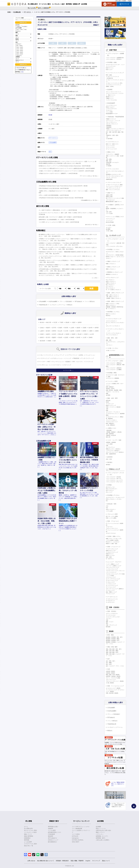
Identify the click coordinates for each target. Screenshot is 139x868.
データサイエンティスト (112, 599)
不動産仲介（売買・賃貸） (112, 135)
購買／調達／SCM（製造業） (113, 675)
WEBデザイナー (110, 554)
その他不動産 (109, 139)
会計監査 (108, 395)
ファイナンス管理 (112, 381)
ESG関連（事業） (112, 373)
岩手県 (54, 328)
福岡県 (80, 322)
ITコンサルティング (113, 278)
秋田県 (66, 328)
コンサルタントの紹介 (30, 832)
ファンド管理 (109, 112)
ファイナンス (89, 362)
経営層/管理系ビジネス (55, 832)
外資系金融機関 (53, 301)
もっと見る (95, 278)
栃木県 (91, 328)
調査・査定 (109, 161)
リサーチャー (109, 345)
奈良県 (54, 334)
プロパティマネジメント (112, 124)
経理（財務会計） (110, 387)
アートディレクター (111, 615)
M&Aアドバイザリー (111, 314)
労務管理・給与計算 (111, 435)
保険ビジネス (111, 152)
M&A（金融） (109, 75)
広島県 (86, 334)
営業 (107, 620)
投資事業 (110, 90)
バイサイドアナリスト (111, 109)
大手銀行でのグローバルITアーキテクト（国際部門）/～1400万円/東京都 (58, 173)
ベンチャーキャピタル (111, 100)
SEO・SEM (109, 557)
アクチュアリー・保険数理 (112, 154)
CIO (107, 508)
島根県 (74, 334)
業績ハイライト (100, 832)
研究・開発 (110, 635)
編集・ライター (110, 622)
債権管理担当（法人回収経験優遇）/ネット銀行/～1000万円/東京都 (56, 220)
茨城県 (84, 328)
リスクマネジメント (113, 142)
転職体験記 (27, 838)
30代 (21, 30)
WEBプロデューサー (111, 551)
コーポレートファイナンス (46, 355)
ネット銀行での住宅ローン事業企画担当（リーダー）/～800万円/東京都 (58, 210)
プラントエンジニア (111, 680)
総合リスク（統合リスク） (112, 144)
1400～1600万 (19, 51)
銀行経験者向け (52, 842)
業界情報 (27, 840)
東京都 (50, 115)
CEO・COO (109, 459)
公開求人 (18, 27)
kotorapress (75, 838)
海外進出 (110, 462)
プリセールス (109, 527)
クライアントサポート (111, 420)
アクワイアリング (110, 219)
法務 (107, 446)
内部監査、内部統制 (111, 442)
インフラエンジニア (111, 584)
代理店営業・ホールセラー (112, 162)
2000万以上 (19, 55)
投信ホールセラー (110, 107)
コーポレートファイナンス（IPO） (114, 83)
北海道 (42, 328)
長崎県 (72, 337)
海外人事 (108, 437)
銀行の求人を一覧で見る (91, 225)
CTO (107, 506)
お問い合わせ (31, 861)
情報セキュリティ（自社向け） (114, 449)
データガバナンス (110, 601)
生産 (109, 669)
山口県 (92, 334)
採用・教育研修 (110, 434)
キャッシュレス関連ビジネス (116, 217)
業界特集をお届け (53, 827)
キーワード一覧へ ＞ (68, 370)
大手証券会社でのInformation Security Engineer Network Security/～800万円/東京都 (61, 198)
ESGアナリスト (110, 68)
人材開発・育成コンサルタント (114, 298)
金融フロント (111, 193)
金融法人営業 (109, 195)
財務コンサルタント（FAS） (113, 304)
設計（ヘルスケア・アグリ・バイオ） (115, 666)
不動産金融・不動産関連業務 (116, 117)
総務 (107, 410)
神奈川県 (49, 322)
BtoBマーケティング (111, 405)
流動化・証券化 (110, 86)
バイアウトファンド (72, 355)
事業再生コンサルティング (115, 272)
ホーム (26, 827)
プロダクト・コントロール (112, 392)
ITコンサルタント (110, 280)
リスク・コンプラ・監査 (114, 440)
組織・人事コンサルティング (116, 293)
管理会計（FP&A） (111, 389)
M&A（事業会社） (110, 423)
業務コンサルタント (111, 269)
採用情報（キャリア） (102, 836)
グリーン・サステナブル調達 (113, 678)
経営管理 (110, 457)
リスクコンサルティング (114, 319)
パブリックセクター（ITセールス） (115, 482)
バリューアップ (60, 355)
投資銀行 (68, 362)
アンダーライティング (87, 358)
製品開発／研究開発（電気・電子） (115, 637)
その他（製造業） (110, 683)
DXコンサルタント (110, 288)
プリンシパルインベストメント (114, 92)
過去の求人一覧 (29, 846)
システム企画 (109, 511)
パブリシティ (100, 834)
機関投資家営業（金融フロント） (114, 202)
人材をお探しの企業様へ (121, 1)
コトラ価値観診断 (77, 828)
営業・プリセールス (113, 521)
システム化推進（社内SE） (113, 540)
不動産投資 (76, 358)
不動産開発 (109, 127)
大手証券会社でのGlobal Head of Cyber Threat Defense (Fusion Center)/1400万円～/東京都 (63, 186)
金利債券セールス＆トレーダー (114, 174)
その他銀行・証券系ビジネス (116, 205)
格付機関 (108, 229)
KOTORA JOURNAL (78, 840)
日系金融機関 (53, 142)
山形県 (72, 328)
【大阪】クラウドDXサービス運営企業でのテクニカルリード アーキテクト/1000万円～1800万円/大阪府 (66, 171)
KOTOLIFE (75, 836)
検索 (91, 288)
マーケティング (110, 404)
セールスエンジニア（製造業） (114, 688)
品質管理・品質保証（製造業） (114, 676)
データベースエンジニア (112, 581)
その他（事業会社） (111, 425)
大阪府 (74, 322)
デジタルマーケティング (112, 552)
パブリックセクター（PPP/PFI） (114, 59)
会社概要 (98, 827)
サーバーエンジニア (111, 587)
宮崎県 (91, 337)
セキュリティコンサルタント (113, 326)
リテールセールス (110, 200)
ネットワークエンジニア (112, 585)
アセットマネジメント (111, 122)
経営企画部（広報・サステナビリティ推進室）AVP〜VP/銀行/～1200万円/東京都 (60, 217)
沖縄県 (49, 341)
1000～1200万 (19, 47)
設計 (109, 659)
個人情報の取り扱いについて (46, 861)
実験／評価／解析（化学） (112, 652)
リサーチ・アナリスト (111, 178)
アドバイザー (42, 362)
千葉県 (61, 322)
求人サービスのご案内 (30, 830)
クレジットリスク (110, 146)
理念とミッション (101, 828)
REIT (49, 362)
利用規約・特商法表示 (62, 861)
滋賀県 (48, 334)
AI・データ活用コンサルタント (113, 290)
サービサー (109, 228)
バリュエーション (90, 355)
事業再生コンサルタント (112, 274)
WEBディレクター (110, 556)
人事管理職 (109, 430)
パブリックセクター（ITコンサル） (115, 246)
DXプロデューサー (110, 487)
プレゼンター (109, 110)
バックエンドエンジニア (112, 569)
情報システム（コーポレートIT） (114, 539)
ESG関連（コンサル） (114, 249)
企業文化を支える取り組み (103, 830)
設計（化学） (109, 664)
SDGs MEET (76, 842)
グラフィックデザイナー (112, 614)
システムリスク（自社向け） (113, 451)
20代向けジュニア (53, 840)
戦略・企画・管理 (112, 398)
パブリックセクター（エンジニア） (115, 480)
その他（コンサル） (113, 348)
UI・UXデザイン (110, 559)
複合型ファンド (110, 97)
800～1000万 (19, 45)
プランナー (109, 619)
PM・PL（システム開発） (112, 516)
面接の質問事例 (29, 836)
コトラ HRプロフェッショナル (81, 827)
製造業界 (51, 836)
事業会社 (70, 305)
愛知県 (67, 322)
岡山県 (80, 334)
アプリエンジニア (110, 594)
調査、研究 (109, 340)
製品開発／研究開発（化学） (113, 640)
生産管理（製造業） (111, 671)
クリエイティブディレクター (113, 617)
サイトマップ (96, 861)
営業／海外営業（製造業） (112, 693)
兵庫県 (97, 331)
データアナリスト (110, 602)
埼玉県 (55, 322)
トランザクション (43, 365)
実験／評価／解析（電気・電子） (114, 649)
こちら (22, 72)
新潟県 (48, 331)
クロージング (67, 365)
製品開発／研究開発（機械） (113, 639)
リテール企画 (109, 213)
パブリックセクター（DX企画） (114, 477)
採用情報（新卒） (101, 838)
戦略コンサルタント (111, 264)
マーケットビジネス (113, 169)
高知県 (60, 337)
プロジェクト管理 (112, 514)
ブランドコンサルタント (112, 335)
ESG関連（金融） (112, 62)
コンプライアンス (110, 447)
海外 (55, 341)
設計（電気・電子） (111, 661)
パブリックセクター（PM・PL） (114, 479)
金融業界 (51, 828)
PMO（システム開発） (111, 518)
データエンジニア (110, 582)
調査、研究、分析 (112, 338)
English (130, 1)
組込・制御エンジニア (111, 592)
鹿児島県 (42, 341)
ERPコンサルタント (111, 281)
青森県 (48, 328)
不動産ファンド (110, 98)
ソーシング (68, 358)
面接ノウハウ (28, 834)
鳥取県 (67, 334)
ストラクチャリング (44, 358)
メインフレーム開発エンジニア (114, 566)
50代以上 (18, 31)
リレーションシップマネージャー (114, 186)
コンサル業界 (52, 830)
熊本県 (78, 337)
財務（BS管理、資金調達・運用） (114, 390)
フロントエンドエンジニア (112, 567)
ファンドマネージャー (111, 105)
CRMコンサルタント (111, 283)
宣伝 (107, 623)
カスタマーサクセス (111, 533)
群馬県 (97, 328)
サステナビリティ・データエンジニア (115, 497)
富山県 (60, 331)
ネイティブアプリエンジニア (113, 579)
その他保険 (109, 166)
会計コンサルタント (111, 305)
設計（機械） (109, 663)
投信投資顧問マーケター (112, 114)
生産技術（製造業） (111, 673)
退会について (106, 861)
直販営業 (108, 164)
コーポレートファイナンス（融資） (115, 185)
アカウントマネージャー (112, 528)
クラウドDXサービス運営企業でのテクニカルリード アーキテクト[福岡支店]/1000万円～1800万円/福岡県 (67, 168)
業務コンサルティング (114, 267)
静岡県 (84, 331)
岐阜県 (78, 331)
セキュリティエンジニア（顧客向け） (115, 589)
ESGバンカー (109, 70)
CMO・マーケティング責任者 (113, 407)
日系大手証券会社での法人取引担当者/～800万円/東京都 (54, 188)
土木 (107, 137)
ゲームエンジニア (110, 590)
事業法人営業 (109, 197)
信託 (107, 207)
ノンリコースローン (56, 365)
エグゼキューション (57, 358)
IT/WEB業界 (51, 834)
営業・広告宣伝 (112, 611)
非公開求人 (24, 27)
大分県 (84, 337)
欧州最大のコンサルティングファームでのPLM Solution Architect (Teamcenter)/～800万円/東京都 (65, 166)
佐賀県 (66, 337)
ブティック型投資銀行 (66, 301)
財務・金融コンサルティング (116, 301)
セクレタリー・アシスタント (113, 412)
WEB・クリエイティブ (114, 547)
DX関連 (109, 485)
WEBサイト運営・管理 (111, 544)
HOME (9, 12)
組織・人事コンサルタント (112, 295)
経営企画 (108, 400)
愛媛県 (54, 337)
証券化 (81, 355)
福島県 (78, 328)
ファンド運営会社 (90, 301)
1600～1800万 (19, 52)
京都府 (42, 334)
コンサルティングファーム (57, 305)
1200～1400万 (19, 49)
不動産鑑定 (109, 126)
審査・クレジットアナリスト (113, 190)
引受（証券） (109, 212)
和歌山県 (61, 334)
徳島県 (42, 337)
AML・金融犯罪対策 (111, 454)
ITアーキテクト (27, 12)
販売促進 (108, 627)
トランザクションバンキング (113, 188)
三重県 (91, 331)
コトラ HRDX (76, 834)
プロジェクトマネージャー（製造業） (115, 681)
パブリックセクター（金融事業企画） (115, 58)
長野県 (54, 331)
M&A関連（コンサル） (114, 312)
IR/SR (107, 402)
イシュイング (109, 221)
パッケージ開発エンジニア (112, 564)
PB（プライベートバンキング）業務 (115, 198)
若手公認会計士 (52, 838)
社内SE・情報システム (114, 536)
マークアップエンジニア (112, 549)
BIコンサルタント (110, 285)
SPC (74, 362)
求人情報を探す (17, 12)
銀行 (50, 152)
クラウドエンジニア (111, 577)
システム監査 (109, 444)
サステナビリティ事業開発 (112, 378)
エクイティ (80, 362)
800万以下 (18, 44)
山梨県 (42, 331)
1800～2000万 (19, 54)
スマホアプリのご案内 (30, 844)
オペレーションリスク (111, 149)
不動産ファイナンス (111, 119)
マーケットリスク (110, 147)
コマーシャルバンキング (114, 182)
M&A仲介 (108, 316)
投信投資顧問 (111, 103)
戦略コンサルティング (114, 261)
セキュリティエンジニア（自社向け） (115, 452)
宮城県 (60, 328)
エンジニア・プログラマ (114, 562)
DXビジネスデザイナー (112, 489)
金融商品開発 (109, 179)
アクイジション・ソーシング (113, 121)
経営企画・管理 (112, 504)
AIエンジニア (109, 492)
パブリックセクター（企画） (116, 361)
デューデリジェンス (58, 362)
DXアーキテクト (110, 490)
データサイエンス (112, 597)
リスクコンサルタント (111, 321)
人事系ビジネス (112, 428)
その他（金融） (112, 225)
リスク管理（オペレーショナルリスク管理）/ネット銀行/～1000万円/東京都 (59, 222)
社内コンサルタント (111, 509)
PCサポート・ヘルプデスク (113, 542)
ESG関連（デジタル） (114, 495)
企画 (107, 409)
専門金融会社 (78, 301)
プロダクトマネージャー (112, 422)
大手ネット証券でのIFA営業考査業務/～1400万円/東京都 (54, 195)
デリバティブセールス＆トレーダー (115, 176)
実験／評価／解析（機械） (112, 651)
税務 (107, 393)
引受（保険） (109, 159)
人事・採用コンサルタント (112, 297)
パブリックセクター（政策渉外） (114, 368)
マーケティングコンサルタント (114, 333)
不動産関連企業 (43, 305)
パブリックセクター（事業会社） (114, 363)
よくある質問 (28, 842)
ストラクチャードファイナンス (114, 85)
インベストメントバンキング (116, 73)
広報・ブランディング (111, 625)
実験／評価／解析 (112, 647)
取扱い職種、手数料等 (77, 861)
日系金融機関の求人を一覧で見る (89, 200)
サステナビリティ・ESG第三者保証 (115, 255)
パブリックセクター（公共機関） (114, 370)
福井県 (72, 331)
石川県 (66, 331)
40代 (25, 30)
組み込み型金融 (110, 222)
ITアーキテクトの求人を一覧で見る (89, 176)
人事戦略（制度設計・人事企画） (114, 432)
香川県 (48, 337)
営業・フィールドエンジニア (116, 686)
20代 (17, 30)
